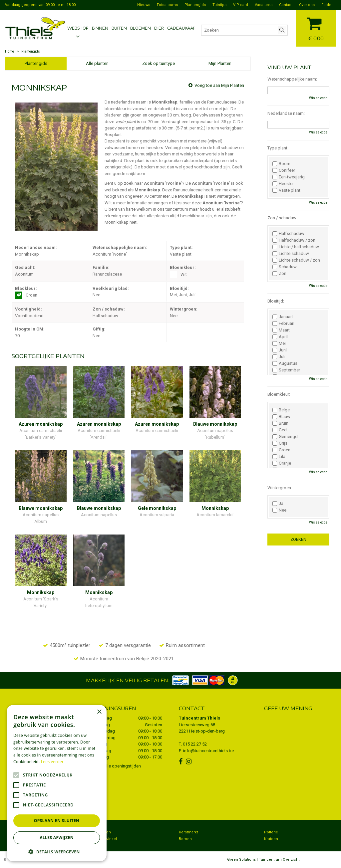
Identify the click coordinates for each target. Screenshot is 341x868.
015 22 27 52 (195, 744)
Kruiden (271, 839)
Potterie (271, 832)
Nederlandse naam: (286, 113)
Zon (279, 274)
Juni (280, 350)
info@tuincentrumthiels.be (208, 751)
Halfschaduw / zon (294, 240)
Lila (279, 457)
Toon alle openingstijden (117, 766)
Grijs (280, 443)
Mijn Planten (220, 63)
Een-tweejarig (289, 177)
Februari (283, 324)
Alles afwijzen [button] (57, 838)
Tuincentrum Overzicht (279, 860)
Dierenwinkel (105, 839)
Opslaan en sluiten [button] (57, 821)
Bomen (185, 839)
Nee (279, 510)
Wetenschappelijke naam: (292, 79)
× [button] (99, 712)
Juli (279, 357)
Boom (281, 164)
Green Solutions (241, 860)
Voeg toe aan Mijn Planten (219, 85)
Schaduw (285, 267)
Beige (281, 410)
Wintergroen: (280, 488)
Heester (283, 184)
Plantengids (36, 63)
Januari (283, 317)
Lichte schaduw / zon (296, 260)
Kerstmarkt (188, 832)
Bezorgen (102, 832)
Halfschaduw (288, 234)
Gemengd (285, 437)
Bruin (280, 423)
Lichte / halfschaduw (296, 247)
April (280, 337)
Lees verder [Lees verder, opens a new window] (52, 762)
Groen (281, 450)
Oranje (282, 463)
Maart (281, 330)
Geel (280, 430)
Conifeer (284, 170)
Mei (279, 343)
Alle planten (97, 63)
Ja (278, 504)
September (286, 370)
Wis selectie (318, 98)
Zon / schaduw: (282, 218)
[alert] (57, 783)
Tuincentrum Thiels (199, 718)
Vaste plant (286, 190)
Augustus (285, 363)
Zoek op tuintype (159, 63)
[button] (57, 852)
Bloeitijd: (276, 301)
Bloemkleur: (279, 394)
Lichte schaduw (291, 254)
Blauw (281, 417)
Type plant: (278, 148)
